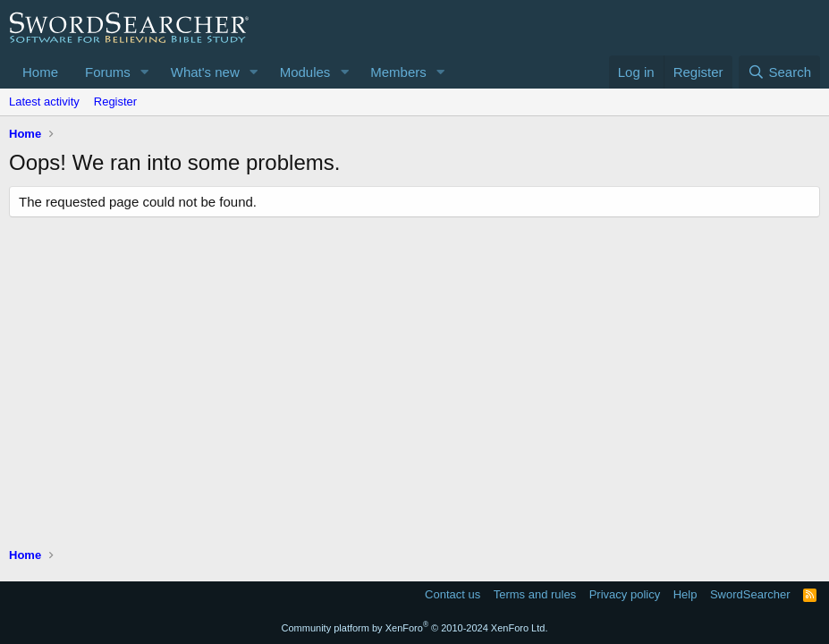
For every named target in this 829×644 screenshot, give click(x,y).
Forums (108, 72)
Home (40, 72)
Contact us (453, 594)
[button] (145, 72)
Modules (305, 72)
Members (398, 72)
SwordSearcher (750, 594)
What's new (205, 72)
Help (685, 594)
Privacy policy (625, 594)
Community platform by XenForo (415, 628)
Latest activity (44, 102)
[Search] (779, 72)
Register (115, 102)
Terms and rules (535, 594)
